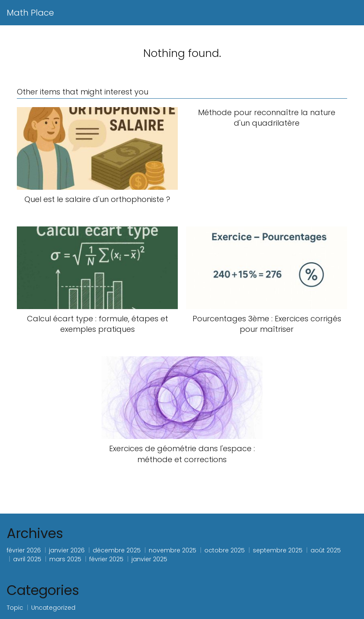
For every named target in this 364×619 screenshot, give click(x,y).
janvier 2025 (149, 559)
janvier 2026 (67, 550)
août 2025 (326, 550)
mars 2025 (65, 559)
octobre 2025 (225, 550)
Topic (15, 608)
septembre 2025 (278, 550)
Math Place (30, 13)
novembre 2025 (173, 550)
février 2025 (106, 559)
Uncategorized (53, 608)
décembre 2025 (117, 550)
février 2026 (24, 550)
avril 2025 (27, 559)
